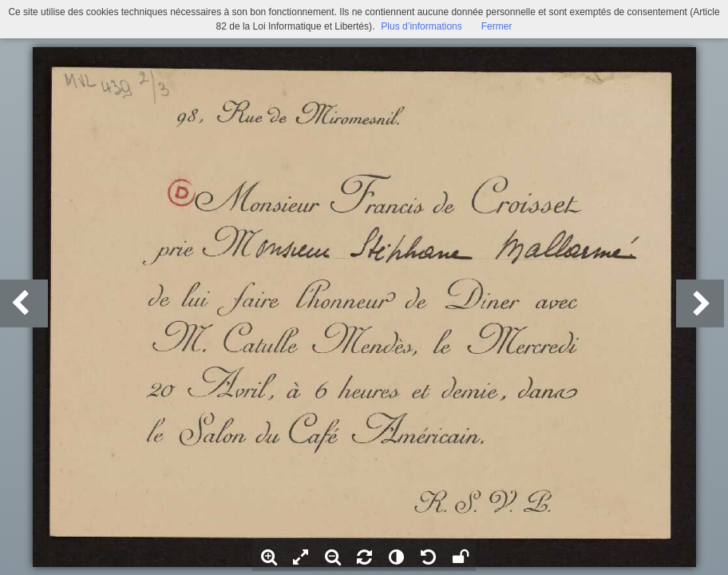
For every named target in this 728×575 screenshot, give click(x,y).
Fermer (497, 26)
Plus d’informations (421, 26)
